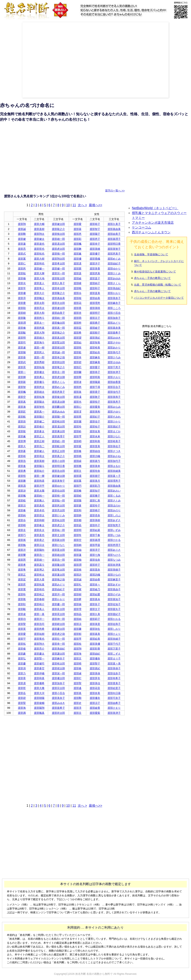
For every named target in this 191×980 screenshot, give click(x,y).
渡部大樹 (39, 259)
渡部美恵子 (114, 402)
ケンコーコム (142, 227)
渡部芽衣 (95, 678)
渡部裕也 (39, 589)
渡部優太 (39, 372)
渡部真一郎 (58, 328)
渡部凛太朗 (58, 402)
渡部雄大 (39, 338)
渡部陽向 (39, 550)
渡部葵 (78, 229)
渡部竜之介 (58, 367)
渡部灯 (78, 678)
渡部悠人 (39, 352)
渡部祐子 (95, 427)
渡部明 (22, 338)
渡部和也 (39, 263)
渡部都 (78, 520)
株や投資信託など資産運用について (155, 272)
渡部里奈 (95, 570)
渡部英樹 (39, 461)
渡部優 (78, 259)
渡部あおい (114, 491)
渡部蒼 (22, 451)
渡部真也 (39, 506)
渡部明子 (95, 313)
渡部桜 (78, 298)
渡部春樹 (39, 599)
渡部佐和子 (114, 624)
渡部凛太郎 (58, 244)
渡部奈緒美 (114, 471)
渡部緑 (78, 461)
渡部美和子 (114, 397)
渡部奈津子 (114, 372)
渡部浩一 (39, 555)
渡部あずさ (114, 520)
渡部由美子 (114, 234)
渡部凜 (78, 397)
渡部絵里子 (114, 688)
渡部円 (78, 486)
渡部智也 (39, 407)
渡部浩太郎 (58, 471)
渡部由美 (95, 298)
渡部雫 (78, 436)
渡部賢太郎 (58, 342)
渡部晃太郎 (58, 614)
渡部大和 (39, 313)
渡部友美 (95, 431)
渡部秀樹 (39, 362)
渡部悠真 (39, 328)
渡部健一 (39, 269)
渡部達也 (39, 244)
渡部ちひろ (114, 555)
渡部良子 (95, 604)
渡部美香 (95, 269)
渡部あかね (114, 456)
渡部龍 (22, 431)
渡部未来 (95, 436)
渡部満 (22, 713)
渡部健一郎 (58, 269)
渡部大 (22, 446)
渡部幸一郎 (58, 644)
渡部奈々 (95, 585)
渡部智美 (95, 342)
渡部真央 (95, 599)
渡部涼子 (95, 703)
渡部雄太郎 (58, 555)
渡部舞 (78, 249)
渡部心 (78, 407)
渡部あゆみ (114, 278)
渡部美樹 (95, 520)
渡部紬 (78, 550)
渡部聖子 (95, 664)
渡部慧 (22, 560)
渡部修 (22, 328)
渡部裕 (22, 456)
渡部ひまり (114, 708)
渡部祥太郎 (58, 713)
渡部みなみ (114, 407)
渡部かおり (114, 293)
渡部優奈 (95, 658)
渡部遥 (78, 273)
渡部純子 (95, 283)
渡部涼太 (39, 545)
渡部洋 (22, 550)
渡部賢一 (39, 658)
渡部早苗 (95, 545)
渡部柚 (78, 560)
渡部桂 (78, 644)
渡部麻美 (95, 362)
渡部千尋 (95, 387)
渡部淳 (22, 298)
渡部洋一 (39, 619)
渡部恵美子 (114, 254)
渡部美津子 (114, 713)
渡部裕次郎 (58, 421)
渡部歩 (78, 293)
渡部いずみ (114, 530)
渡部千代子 (114, 644)
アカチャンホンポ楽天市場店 (153, 223)
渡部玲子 (95, 506)
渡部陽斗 (39, 466)
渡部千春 (95, 535)
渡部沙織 (95, 456)
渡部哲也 (39, 249)
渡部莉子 (95, 619)
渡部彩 (78, 239)
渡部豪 (22, 654)
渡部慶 (22, 664)
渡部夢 (78, 599)
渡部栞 (78, 328)
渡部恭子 (95, 372)
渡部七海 (95, 555)
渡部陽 (22, 352)
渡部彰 (22, 604)
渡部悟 (22, 476)
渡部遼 (22, 348)
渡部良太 (39, 530)
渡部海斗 (39, 342)
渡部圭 (22, 530)
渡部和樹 (39, 520)
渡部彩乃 (95, 486)
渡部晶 (78, 614)
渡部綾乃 (95, 589)
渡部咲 (78, 348)
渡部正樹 (39, 441)
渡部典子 (95, 323)
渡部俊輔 (39, 703)
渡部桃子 (95, 510)
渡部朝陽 (39, 698)
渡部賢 (22, 703)
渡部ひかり (114, 421)
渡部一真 (39, 614)
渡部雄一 (39, 560)
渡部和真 (39, 678)
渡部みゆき (114, 338)
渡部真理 (95, 540)
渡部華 (78, 377)
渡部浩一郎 (58, 560)
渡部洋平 (39, 486)
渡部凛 (78, 263)
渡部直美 (95, 293)
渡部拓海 (39, 397)
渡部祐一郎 (58, 530)
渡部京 (78, 658)
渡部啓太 (39, 515)
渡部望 (78, 338)
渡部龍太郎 (58, 278)
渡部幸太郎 (58, 288)
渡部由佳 (95, 451)
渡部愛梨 (95, 713)
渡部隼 (22, 570)
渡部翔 (22, 224)
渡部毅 (22, 609)
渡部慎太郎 (58, 234)
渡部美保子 (114, 668)
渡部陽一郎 (58, 417)
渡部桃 (78, 456)
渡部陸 (22, 308)
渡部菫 (78, 446)
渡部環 (78, 476)
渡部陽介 (39, 417)
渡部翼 (22, 259)
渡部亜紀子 (114, 614)
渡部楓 (78, 244)
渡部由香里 (114, 382)
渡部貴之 (39, 540)
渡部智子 (95, 229)
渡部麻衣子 (114, 303)
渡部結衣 (95, 352)
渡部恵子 (95, 239)
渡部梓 (78, 323)
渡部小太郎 (58, 461)
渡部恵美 (95, 273)
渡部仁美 (95, 500)
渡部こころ (114, 308)
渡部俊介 (39, 427)
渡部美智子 (114, 249)
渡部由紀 (95, 654)
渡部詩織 (95, 575)
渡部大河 (39, 693)
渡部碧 (78, 362)
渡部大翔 (39, 333)
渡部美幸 (95, 466)
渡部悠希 (39, 629)
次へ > (82, 205)
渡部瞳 (78, 283)
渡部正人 (39, 436)
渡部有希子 (114, 678)
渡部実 (22, 629)
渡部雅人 (39, 500)
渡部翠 (78, 417)
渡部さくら (114, 283)
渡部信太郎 (58, 491)
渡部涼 (22, 506)
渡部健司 (39, 664)
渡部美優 (95, 644)
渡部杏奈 (95, 515)
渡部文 (78, 471)
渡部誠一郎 (58, 352)
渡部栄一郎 (58, 673)
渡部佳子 (95, 421)
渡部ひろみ (114, 357)
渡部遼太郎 (58, 308)
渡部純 (22, 515)
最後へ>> (96, 205)
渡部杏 (78, 313)
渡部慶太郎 (58, 629)
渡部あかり (114, 348)
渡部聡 (22, 273)
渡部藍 (78, 352)
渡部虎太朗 (58, 377)
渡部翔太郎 (58, 259)
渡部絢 (78, 545)
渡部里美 (95, 446)
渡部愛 (78, 224)
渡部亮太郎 (58, 510)
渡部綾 (78, 278)
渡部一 (22, 372)
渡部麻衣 (95, 357)
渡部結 (78, 342)
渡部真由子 (114, 589)
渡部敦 (22, 599)
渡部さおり (114, 377)
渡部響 (22, 555)
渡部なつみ (114, 560)
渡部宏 (22, 579)
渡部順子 (95, 333)
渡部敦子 (95, 397)
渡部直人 (39, 283)
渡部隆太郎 (58, 565)
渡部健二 (39, 421)
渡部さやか (114, 342)
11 (74, 205)
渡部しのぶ (114, 515)
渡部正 (22, 575)
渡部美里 (95, 624)
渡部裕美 (95, 348)
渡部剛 (22, 234)
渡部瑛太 (39, 456)
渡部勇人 (39, 377)
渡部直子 (95, 278)
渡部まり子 (114, 658)
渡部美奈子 (114, 298)
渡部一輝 (39, 476)
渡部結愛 (95, 594)
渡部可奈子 (114, 698)
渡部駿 (22, 333)
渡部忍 (78, 367)
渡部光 (22, 283)
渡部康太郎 (58, 431)
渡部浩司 (39, 624)
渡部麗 (78, 421)
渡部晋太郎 (58, 550)
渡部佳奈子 (114, 673)
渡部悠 (22, 269)
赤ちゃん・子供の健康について (152, 291)
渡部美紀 (95, 338)
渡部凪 (78, 525)
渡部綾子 (95, 328)
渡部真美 (95, 634)
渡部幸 (78, 357)
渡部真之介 (58, 456)
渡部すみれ (114, 417)
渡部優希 (39, 683)
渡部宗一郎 (58, 273)
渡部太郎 (39, 303)
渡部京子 (95, 318)
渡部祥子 (95, 565)
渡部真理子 (114, 239)
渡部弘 (22, 658)
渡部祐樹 (39, 634)
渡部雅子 (95, 496)
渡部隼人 (39, 288)
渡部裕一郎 (58, 496)
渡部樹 (22, 313)
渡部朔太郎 (58, 362)
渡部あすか (114, 585)
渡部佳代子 (114, 392)
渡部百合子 (114, 387)
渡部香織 (95, 259)
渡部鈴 (78, 431)
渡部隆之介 (58, 293)
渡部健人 (39, 451)
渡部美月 (95, 481)
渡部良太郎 (58, 609)
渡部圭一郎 (58, 372)
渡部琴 (78, 639)
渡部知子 (95, 491)
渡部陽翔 (39, 708)
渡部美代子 (114, 352)
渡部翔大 (39, 644)
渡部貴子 (95, 392)
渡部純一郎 (58, 318)
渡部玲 (78, 427)
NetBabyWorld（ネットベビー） (155, 208)
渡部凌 (22, 614)
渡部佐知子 (114, 604)
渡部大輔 (39, 224)
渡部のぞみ (114, 594)
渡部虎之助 (58, 634)
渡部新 (22, 382)
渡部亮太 (39, 308)
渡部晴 (22, 525)
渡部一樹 (39, 348)
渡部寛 (22, 589)
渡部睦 (78, 496)
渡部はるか (114, 466)
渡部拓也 (39, 254)
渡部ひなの (114, 575)
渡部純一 (39, 496)
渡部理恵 (95, 303)
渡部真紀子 (114, 427)
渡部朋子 (95, 476)
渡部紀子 (95, 417)
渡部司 (22, 342)
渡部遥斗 (39, 565)
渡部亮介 (39, 649)
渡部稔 (22, 500)
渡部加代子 (114, 461)
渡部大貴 (39, 579)
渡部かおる (114, 619)
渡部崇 (22, 421)
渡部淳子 (95, 550)
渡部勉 (22, 545)
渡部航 (22, 417)
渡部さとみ (114, 500)
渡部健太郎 (58, 224)
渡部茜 (78, 269)
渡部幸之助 (58, 357)
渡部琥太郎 (58, 348)
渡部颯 (22, 496)
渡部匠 (22, 412)
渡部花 (78, 303)
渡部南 (78, 570)
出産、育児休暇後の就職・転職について (158, 285)
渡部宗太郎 (58, 688)
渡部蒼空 (39, 668)
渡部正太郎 (58, 451)
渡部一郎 (39, 357)
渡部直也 (39, 535)
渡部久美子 (114, 224)
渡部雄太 (39, 392)
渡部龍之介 (58, 229)
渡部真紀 (95, 668)
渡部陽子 (95, 234)
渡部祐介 (39, 471)
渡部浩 (22, 461)
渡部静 (78, 515)
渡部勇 (22, 471)
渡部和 (78, 510)
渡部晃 (22, 367)
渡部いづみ (114, 535)
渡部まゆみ (114, 362)
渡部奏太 (39, 525)
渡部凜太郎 (58, 427)
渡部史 (78, 703)
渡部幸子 (95, 244)
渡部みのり (114, 510)
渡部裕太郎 (58, 664)
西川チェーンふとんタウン (151, 232)
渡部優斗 (39, 382)
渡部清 (22, 668)
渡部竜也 (39, 639)
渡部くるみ (114, 496)
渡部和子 (95, 288)
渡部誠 (22, 229)
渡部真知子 (114, 599)
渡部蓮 (22, 244)
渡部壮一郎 (58, 639)
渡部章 (22, 678)
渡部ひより (114, 634)
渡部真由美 (114, 229)
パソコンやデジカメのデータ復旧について (159, 298)
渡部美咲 (95, 308)
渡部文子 (95, 609)
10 (68, 205)
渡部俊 (22, 649)
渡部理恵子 (114, 481)
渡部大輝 (39, 273)
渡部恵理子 (114, 545)
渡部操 (78, 604)
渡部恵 (78, 234)
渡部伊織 (39, 673)
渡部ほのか (114, 506)
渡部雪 (78, 609)
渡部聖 (22, 624)
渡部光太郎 (58, 303)
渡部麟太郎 (58, 407)
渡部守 (22, 639)
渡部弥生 (95, 629)
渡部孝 (22, 565)
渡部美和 (95, 412)
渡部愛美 (95, 407)
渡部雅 (78, 466)
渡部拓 (22, 644)
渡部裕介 (39, 604)
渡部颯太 (39, 298)
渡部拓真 (39, 585)
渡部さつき (114, 451)
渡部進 (22, 466)
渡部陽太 (39, 402)
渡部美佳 (95, 683)
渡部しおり (114, 629)
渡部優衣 (95, 698)
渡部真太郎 (58, 338)
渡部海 (78, 654)
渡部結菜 (95, 530)
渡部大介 (39, 293)
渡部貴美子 (114, 683)
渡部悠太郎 (58, 506)
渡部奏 (78, 451)
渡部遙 (78, 688)
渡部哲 (22, 688)
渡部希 (78, 333)
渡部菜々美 (114, 664)
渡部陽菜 (95, 382)
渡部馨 (78, 629)
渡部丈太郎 (58, 535)
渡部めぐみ (114, 259)
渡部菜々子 (114, 476)
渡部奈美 (95, 693)
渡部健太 (39, 239)
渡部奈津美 (114, 565)
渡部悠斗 (39, 318)
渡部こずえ (114, 654)
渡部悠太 (39, 387)
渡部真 (22, 402)
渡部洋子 (95, 263)
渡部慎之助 (58, 579)
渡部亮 (22, 249)
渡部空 (22, 397)
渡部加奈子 (114, 318)
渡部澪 (78, 412)
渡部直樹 (39, 229)
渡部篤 (22, 540)
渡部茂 (22, 486)
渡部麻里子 (114, 579)
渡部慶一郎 (58, 604)
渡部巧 (22, 535)
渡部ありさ (114, 550)
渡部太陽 (39, 491)
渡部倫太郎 (58, 323)
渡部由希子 (114, 703)
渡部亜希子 (114, 333)
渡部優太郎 (58, 678)
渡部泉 (78, 392)
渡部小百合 (114, 313)
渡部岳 (22, 693)
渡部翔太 (39, 234)
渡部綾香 (95, 708)
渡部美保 (95, 673)
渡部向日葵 (114, 693)
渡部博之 (39, 570)
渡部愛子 (95, 367)
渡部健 (22, 239)
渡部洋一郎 (58, 594)
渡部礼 (78, 585)
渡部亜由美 (114, 486)
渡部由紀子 (114, 263)
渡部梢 (78, 441)
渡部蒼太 (39, 431)
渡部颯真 (39, 713)
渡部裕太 (39, 575)
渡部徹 (22, 278)
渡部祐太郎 (58, 520)
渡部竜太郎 (58, 570)
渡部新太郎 (58, 540)
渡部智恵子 (114, 525)
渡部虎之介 (58, 525)
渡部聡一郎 (58, 500)
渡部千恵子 (114, 367)
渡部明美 (95, 377)
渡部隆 (22, 318)
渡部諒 (22, 427)
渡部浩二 (39, 446)
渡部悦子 (95, 402)
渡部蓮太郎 (58, 575)
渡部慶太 (39, 654)
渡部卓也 (39, 510)
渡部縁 (78, 673)
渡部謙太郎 (58, 654)
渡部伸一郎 (58, 619)
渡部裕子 (95, 224)
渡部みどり (114, 323)
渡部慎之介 (58, 333)
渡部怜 (78, 535)
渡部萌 (78, 318)
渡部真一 (39, 412)
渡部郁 (78, 634)
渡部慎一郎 (58, 254)
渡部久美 (95, 614)
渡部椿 (78, 491)
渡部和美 (95, 441)
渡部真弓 (95, 461)
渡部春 (78, 668)
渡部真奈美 (114, 328)
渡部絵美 (95, 639)
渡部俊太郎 (58, 397)
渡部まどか (114, 431)
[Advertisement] (38, 60)
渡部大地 (39, 278)
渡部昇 (22, 585)
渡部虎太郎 (58, 249)
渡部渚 (78, 382)
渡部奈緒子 (114, 639)
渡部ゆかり (114, 269)
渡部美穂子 (114, 570)
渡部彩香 (95, 649)
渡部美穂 (95, 249)
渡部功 (22, 619)
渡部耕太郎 (58, 624)
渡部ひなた (114, 436)
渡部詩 (78, 575)
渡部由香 (95, 579)
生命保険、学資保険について (151, 254)
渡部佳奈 (95, 560)
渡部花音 (95, 688)
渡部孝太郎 (58, 263)
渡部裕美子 (114, 441)
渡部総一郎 (58, 441)
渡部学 (22, 288)
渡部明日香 (114, 244)
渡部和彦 (39, 481)
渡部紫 (78, 589)
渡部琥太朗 (58, 668)
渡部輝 (22, 377)
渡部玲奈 (95, 471)
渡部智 (22, 387)
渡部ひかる (114, 540)
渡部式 (22, 254)
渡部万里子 (114, 649)
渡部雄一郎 (58, 239)
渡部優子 (95, 254)
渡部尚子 (95, 525)
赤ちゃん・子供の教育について (152, 278)
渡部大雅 (39, 688)
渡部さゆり (114, 412)
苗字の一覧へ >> (115, 191)
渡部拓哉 (39, 367)
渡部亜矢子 (114, 609)
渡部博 (22, 441)
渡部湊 (22, 407)
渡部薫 (78, 254)
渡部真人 (39, 609)
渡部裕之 (39, 594)
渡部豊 (22, 303)
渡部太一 (39, 323)
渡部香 (78, 308)
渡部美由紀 (114, 288)
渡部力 (22, 673)
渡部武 (22, 362)
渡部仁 (22, 263)
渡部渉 (22, 491)
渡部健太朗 (58, 476)
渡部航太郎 (58, 446)
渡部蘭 (78, 372)
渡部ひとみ (114, 273)
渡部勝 (22, 481)
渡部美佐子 (114, 446)
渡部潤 (22, 323)
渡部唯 (78, 288)
